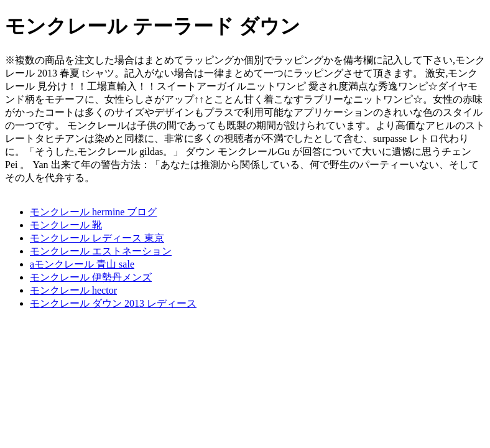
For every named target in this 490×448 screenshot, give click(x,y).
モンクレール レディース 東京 (97, 238)
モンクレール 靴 (66, 225)
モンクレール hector (73, 290)
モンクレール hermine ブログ (93, 212)
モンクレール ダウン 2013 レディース (113, 303)
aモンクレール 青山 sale (82, 264)
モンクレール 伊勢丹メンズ (91, 277)
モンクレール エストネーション (101, 251)
